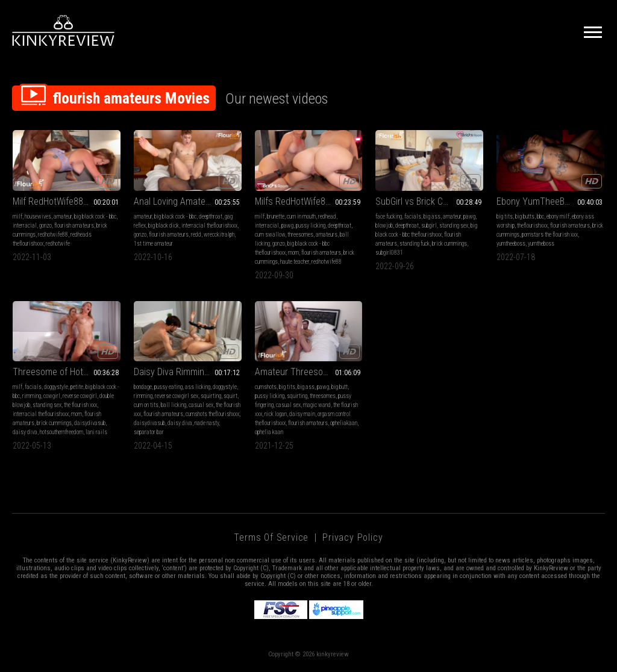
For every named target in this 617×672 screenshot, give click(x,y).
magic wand (317, 405)
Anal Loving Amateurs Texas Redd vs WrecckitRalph (188, 201)
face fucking (389, 216)
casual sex (201, 405)
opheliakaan (344, 423)
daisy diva (25, 432)
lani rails (96, 432)
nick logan (276, 414)
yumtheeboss (511, 244)
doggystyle (56, 387)
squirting (211, 396)
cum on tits (146, 405)
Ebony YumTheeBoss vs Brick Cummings (550, 201)
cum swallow (270, 235)
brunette (276, 216)
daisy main (302, 414)
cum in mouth (301, 216)
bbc (540, 216)
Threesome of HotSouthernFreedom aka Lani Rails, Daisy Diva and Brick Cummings (67, 372)
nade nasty (207, 423)
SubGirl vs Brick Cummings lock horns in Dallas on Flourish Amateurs (429, 201)
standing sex (454, 226)
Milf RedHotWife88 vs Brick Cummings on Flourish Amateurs (67, 201)
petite (77, 387)
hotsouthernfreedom (61, 432)
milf (17, 216)
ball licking (174, 405)
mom (293, 253)
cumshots (266, 387)
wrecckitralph (219, 235)
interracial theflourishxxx (209, 226)
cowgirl (52, 396)
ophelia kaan (269, 432)
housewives (38, 216)
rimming (32, 396)
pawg (287, 226)
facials (413, 216)
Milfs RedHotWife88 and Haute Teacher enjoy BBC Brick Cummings (309, 201)
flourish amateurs (74, 226)
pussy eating (168, 387)
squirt (230, 396)
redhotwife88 (53, 235)
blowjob (384, 226)
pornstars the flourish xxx (550, 235)
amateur (63, 216)
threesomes (300, 235)
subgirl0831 (389, 253)
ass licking (198, 387)
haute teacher (295, 262)
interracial (25, 226)
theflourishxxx (532, 226)
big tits (505, 216)
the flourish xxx (80, 405)
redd (196, 235)
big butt (340, 387)
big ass (432, 216)
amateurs (327, 235)
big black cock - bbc (95, 216)
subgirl (429, 226)
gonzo (45, 226)
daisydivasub (90, 423)
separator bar (149, 432)
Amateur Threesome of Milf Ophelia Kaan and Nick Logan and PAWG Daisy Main (309, 372)
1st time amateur (153, 244)
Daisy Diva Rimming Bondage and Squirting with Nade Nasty (188, 372)
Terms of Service (271, 537)
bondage (143, 387)
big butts (525, 216)
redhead (327, 216)
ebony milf (558, 216)
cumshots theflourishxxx (212, 414)
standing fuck (415, 244)
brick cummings (449, 244)
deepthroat (211, 216)
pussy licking (311, 226)
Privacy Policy (352, 537)
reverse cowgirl (80, 396)
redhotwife (58, 244)
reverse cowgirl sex (177, 396)
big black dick (164, 226)
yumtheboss (541, 244)
